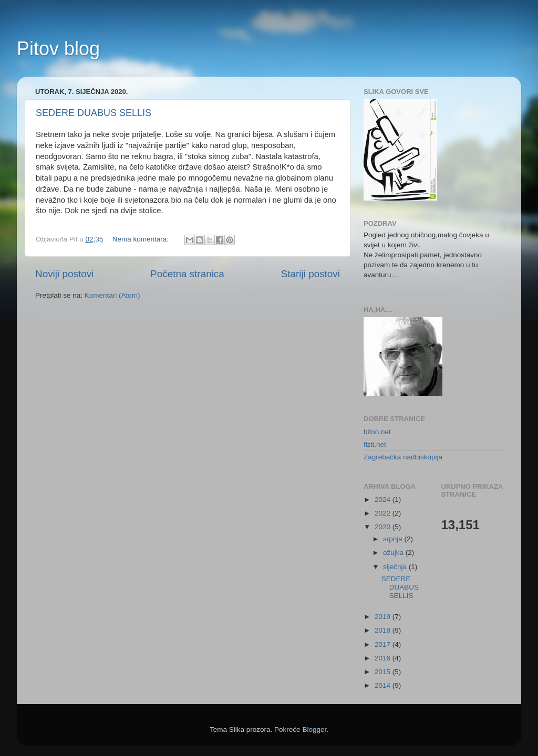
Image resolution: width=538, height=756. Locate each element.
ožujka (394, 553)
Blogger (314, 729)
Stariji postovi (311, 274)
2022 (384, 513)
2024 (384, 500)
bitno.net (377, 432)
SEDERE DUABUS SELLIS (94, 113)
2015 (384, 672)
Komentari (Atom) (112, 295)
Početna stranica (187, 274)
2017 (384, 644)
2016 (384, 658)
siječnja (396, 567)
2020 (384, 527)
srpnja (394, 539)
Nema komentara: (142, 239)
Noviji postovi (64, 274)
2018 (384, 630)
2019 (384, 617)
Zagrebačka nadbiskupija (403, 457)
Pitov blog (58, 49)
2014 (384, 685)
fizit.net (375, 444)
